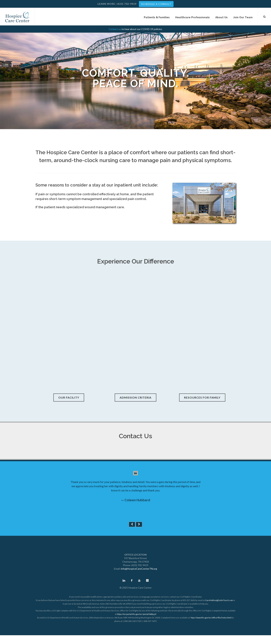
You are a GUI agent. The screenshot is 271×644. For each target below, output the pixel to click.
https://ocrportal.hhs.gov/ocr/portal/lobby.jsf (137, 614)
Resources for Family (202, 397)
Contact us (115, 29)
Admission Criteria (135, 397)
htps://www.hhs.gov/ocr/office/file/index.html (211, 618)
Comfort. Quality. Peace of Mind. (136, 78)
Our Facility (69, 397)
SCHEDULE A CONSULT (156, 4)
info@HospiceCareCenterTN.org (139, 569)
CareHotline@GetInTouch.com (219, 600)
